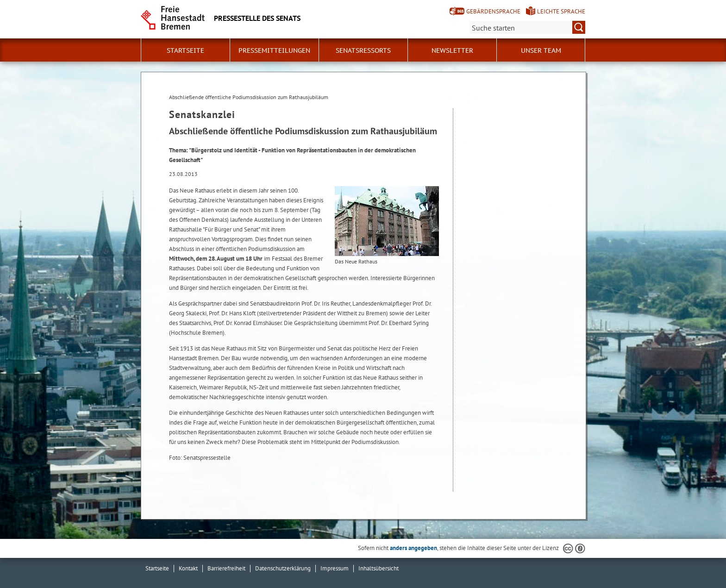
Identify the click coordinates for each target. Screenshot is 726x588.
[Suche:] (527, 27)
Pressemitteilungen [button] (274, 50)
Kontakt (188, 568)
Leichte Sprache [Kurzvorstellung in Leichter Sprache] (561, 11)
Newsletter (452, 50)
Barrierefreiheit (226, 568)
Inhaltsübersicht (379, 568)
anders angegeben (413, 548)
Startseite (185, 50)
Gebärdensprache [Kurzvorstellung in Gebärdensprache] (493, 11)
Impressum (335, 568)
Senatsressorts (363, 50)
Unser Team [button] (541, 50)
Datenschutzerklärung (283, 568)
